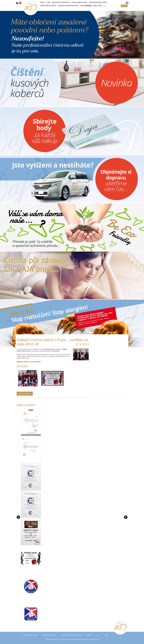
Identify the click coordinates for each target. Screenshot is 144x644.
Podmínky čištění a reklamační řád (71, 635)
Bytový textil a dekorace (61, 2)
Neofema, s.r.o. (95, 639)
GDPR (107, 635)
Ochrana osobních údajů (30, 635)
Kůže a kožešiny (86, 5)
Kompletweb (83, 639)
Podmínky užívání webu (49, 635)
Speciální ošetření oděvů (98, 2)
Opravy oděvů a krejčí (79, 2)
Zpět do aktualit (25, 394)
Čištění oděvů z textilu (48, 5)
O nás (48, 2)
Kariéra (89, 635)
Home (42, 2)
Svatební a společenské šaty (68, 5)
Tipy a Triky (98, 5)
